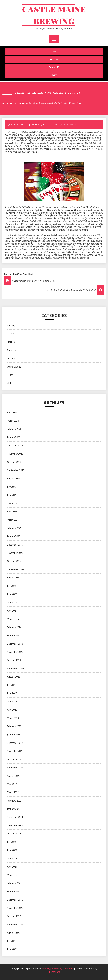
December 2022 (15, 743)
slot (54, 75)
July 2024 (12, 586)
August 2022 (14, 776)
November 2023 (15, 652)
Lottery (11, 358)
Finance (11, 342)
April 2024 (12, 611)
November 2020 (15, 908)
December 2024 (15, 545)
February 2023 (14, 726)
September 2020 (16, 924)
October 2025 (14, 462)
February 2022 (14, 801)
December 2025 (15, 446)
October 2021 (14, 834)
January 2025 (14, 536)
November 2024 (15, 553)
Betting (54, 59)
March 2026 (13, 421)
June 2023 (12, 693)
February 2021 (14, 883)
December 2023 (15, 644)
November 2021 (15, 825)
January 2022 (14, 809)
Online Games (14, 367)
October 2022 (14, 759)
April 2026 (12, 412)
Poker (10, 375)
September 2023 (16, 668)
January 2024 (14, 635)
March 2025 (13, 520)
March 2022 (13, 792)
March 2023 (13, 718)
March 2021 (13, 875)
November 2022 (15, 751)
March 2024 (13, 619)
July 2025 (12, 487)
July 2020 (12, 941)
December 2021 (15, 817)
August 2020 (14, 933)
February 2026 (14, 429)
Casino (54, 125)
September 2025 (16, 470)
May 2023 (12, 702)
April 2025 (12, 512)
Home (54, 52)
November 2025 (15, 454)
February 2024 (14, 627)
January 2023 (14, 734)
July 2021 (12, 842)
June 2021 (12, 850)
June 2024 (12, 594)
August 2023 (14, 677)
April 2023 (12, 710)
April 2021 (12, 867)
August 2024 (14, 578)
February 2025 (14, 528)
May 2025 (12, 503)
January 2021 (14, 891)
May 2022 (12, 784)
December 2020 (15, 900)
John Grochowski (18, 125)
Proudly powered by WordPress (58, 969)
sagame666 (70, 210)
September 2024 (16, 569)
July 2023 (12, 685)
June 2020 (12, 949)
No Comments (69, 125)
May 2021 (12, 858)
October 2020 (14, 916)
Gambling (54, 67)
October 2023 (14, 660)
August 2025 (14, 479)
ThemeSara (54, 972)
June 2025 (12, 495)
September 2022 (16, 768)
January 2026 (14, 437)
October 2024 (14, 561)
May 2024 (12, 602)
